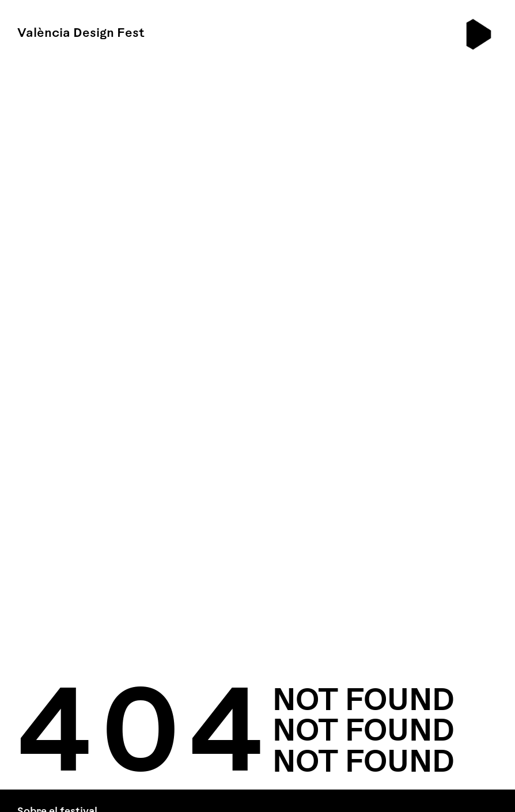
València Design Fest (81, 34)
